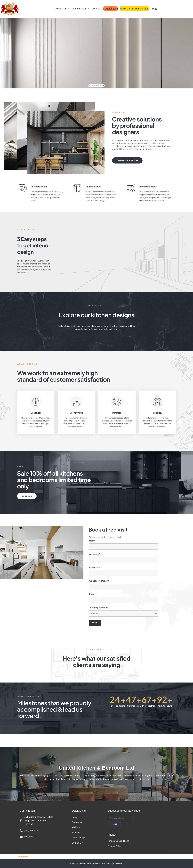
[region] (96, 53)
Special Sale (111, 9)
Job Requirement (99, 608)
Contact (96, 9)
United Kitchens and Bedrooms (91, 863)
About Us (62, 9)
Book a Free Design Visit (135, 9)
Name (92, 541)
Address (95, 554)
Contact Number (99, 581)
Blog (154, 9)
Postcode (95, 567)
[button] (62, 9)
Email (93, 594)
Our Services (80, 9)
